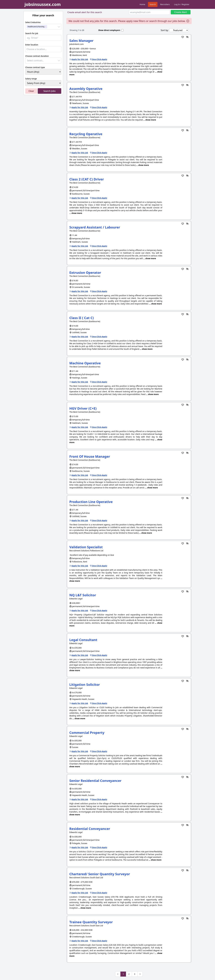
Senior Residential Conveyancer (95, 781)
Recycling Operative (86, 134)
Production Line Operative (91, 502)
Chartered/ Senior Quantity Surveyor (100, 874)
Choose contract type (35, 67)
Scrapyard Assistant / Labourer (95, 227)
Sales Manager (82, 41)
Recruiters (165, 4)
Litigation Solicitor (85, 684)
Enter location (32, 45)
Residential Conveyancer (90, 829)
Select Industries (33, 22)
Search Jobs (49, 91)
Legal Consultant (83, 640)
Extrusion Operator (85, 272)
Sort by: (165, 30)
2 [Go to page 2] (129, 974)
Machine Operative (85, 363)
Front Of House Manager (90, 456)
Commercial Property (87, 733)
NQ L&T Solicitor (83, 595)
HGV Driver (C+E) (83, 408)
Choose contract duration (37, 56)
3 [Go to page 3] (135, 974)
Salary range (31, 79)
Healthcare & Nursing (36, 27)
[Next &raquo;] (140, 974)
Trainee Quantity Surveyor (91, 922)
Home (142, 4)
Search (153, 4)
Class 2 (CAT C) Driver (87, 179)
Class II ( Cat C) (82, 318)
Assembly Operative (86, 89)
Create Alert (181, 12)
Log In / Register (182, 4)
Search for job (32, 33)
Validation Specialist (86, 547)
